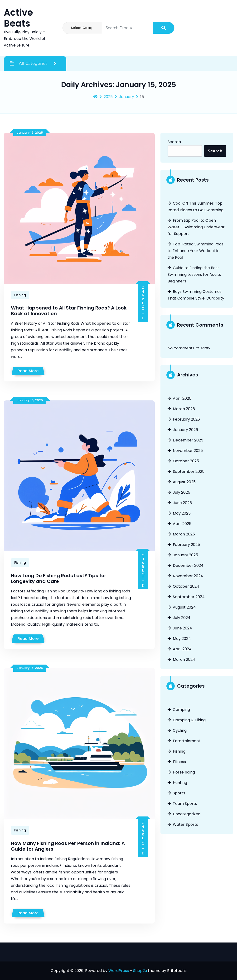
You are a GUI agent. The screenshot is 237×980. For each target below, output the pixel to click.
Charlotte (143, 302)
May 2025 (182, 513)
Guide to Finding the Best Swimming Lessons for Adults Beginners (194, 274)
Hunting (180, 783)
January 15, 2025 (30, 133)
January (126, 97)
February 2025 (186, 545)
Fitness (179, 762)
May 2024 (182, 639)
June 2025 (182, 503)
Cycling (180, 730)
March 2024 (184, 659)
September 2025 (189, 471)
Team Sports (185, 804)
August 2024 (184, 607)
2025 (108, 97)
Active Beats (18, 18)
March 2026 (184, 409)
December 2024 (188, 565)
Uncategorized (187, 814)
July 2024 (182, 618)
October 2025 (186, 461)
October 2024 (186, 586)
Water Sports (185, 824)
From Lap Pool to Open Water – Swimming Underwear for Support (196, 227)
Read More (28, 371)
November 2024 (188, 576)
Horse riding (184, 772)
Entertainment (187, 741)
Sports (179, 793)
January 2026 (185, 430)
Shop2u (140, 971)
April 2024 (182, 649)
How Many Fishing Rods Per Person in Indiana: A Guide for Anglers (68, 846)
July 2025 (181, 492)
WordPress (119, 971)
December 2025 (188, 440)
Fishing (20, 295)
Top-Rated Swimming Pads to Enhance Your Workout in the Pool (196, 251)
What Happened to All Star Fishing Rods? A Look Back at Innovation (69, 311)
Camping (181, 710)
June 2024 (182, 628)
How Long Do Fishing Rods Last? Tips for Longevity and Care (59, 578)
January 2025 (185, 555)
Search (174, 142)
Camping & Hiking (189, 720)
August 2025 (184, 482)
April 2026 (182, 398)
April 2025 (182, 524)
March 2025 (184, 534)
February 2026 (186, 419)
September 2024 (189, 597)
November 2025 (188, 451)
